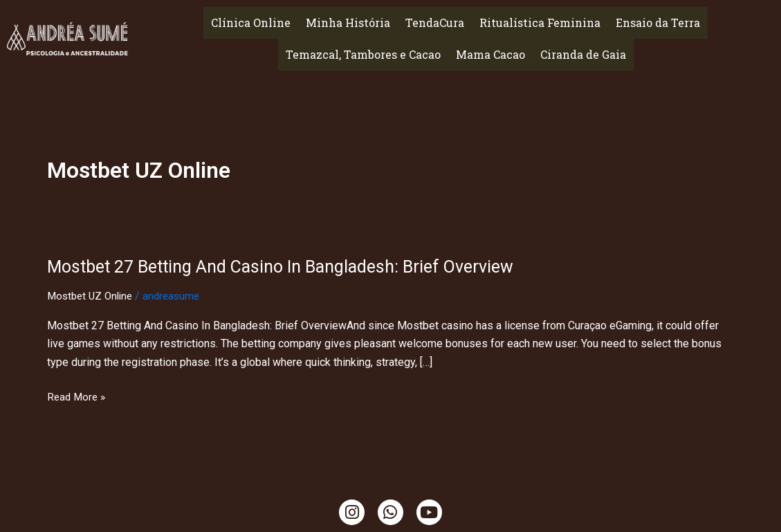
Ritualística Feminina (540, 22)
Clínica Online (251, 22)
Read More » (78, 397)
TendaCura (435, 22)
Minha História (348, 22)
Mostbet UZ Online (93, 296)
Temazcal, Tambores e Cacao (363, 54)
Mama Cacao (490, 54)
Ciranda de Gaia (583, 54)
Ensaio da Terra (658, 22)
